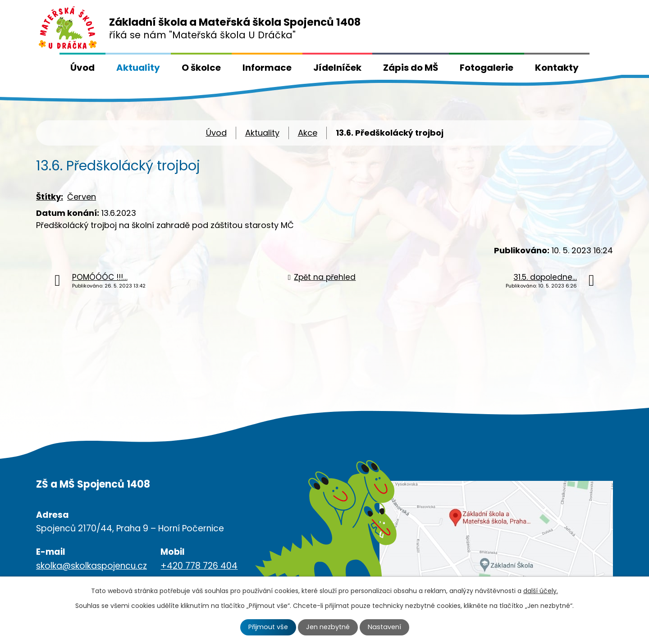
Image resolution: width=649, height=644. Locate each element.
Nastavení (384, 627)
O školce (201, 68)
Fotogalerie (487, 68)
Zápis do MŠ (411, 68)
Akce (308, 133)
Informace (267, 68)
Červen (82, 197)
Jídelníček (337, 68)
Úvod (82, 68)
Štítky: (50, 197)
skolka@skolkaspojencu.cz (91, 566)
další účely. (541, 591)
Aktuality (138, 68)
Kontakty (557, 68)
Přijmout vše (268, 627)
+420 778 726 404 (199, 566)
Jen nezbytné (328, 627)
